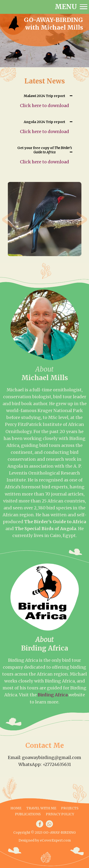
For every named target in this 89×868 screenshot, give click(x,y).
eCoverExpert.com (55, 840)
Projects (70, 808)
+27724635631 (57, 764)
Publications (28, 814)
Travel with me (41, 808)
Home (16, 808)
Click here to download (44, 106)
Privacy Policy (60, 814)
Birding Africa (53, 695)
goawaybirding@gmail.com (52, 757)
